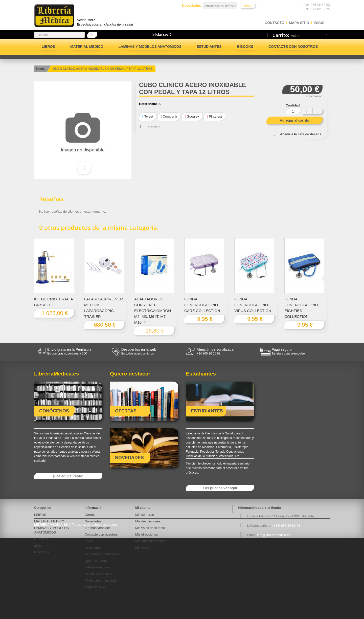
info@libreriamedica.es (274, 535)
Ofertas (90, 515)
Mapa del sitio (95, 587)
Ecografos (42, 552)
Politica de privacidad (100, 580)
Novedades (93, 521)
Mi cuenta (143, 508)
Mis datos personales (151, 541)
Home (40, 69)
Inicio (319, 23)
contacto (275, 23)
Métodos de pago (97, 567)
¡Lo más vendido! (97, 528)
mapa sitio (299, 23)
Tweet (148, 116)
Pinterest (214, 116)
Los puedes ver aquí (220, 488)
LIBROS (48, 47)
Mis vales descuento (150, 528)
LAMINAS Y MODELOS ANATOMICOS (150, 47)
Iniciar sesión (163, 35)
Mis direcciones (147, 534)
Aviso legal (93, 548)
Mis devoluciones (148, 521)
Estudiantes (209, 47)
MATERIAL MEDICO (87, 47)
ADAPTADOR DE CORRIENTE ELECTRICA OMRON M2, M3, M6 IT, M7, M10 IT (153, 311)
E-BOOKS (245, 47)
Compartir (169, 116)
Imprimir (153, 127)
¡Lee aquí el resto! (68, 476)
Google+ (192, 116)
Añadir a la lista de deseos (301, 134)
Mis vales (142, 548)
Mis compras (145, 515)
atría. (38, 546)
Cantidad (293, 105)
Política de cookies (98, 574)
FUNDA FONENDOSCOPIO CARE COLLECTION (202, 305)
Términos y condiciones (102, 554)
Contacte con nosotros (293, 47)
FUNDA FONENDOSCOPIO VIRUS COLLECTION (253, 305)
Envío (89, 541)
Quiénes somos (96, 561)
